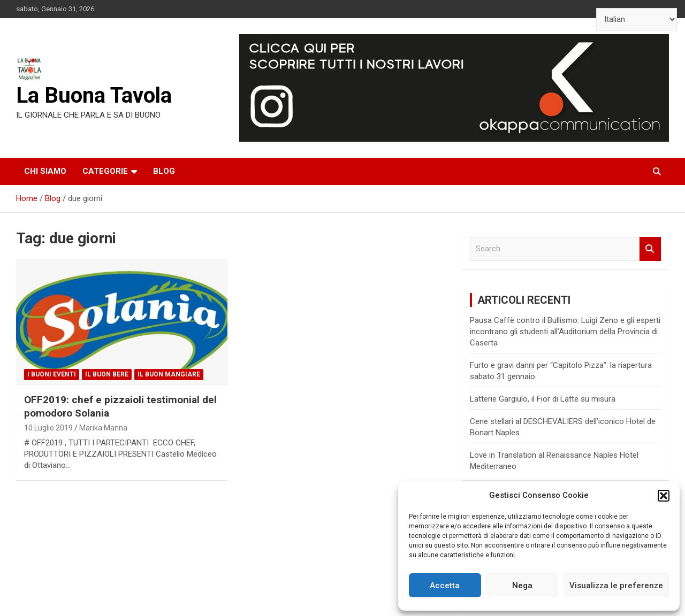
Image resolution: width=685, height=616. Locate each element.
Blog (164, 171)
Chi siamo (45, 171)
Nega (522, 586)
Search (650, 249)
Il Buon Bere (107, 374)
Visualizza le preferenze (616, 586)
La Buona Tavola (94, 95)
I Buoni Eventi (52, 374)
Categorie (105, 171)
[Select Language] (637, 19)
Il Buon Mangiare (169, 374)
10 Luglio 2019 (48, 428)
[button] (664, 496)
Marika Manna (103, 428)
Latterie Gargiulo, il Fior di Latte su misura (543, 399)
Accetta (445, 586)
